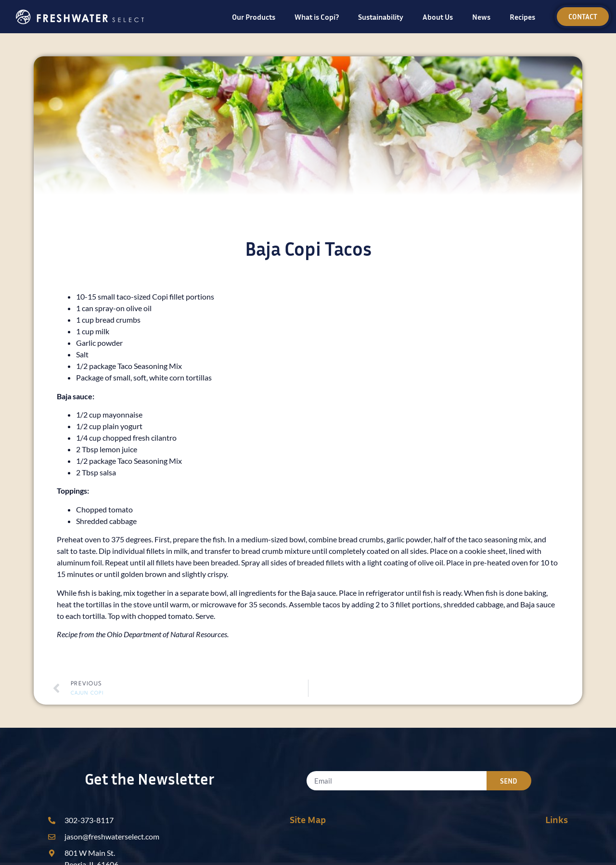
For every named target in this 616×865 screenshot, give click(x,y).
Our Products (254, 17)
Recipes (522, 17)
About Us (438, 17)
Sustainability (381, 17)
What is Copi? (317, 17)
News (481, 17)
